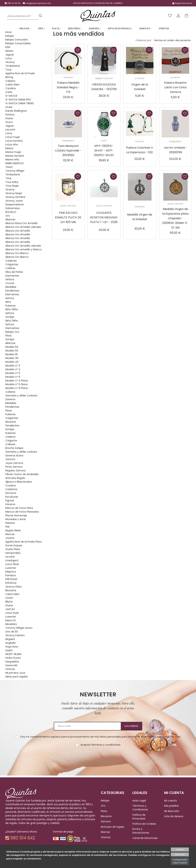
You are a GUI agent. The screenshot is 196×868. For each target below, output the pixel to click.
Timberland (13, 66)
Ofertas (164, 28)
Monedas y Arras (16, 519)
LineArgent (12, 560)
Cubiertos (11, 489)
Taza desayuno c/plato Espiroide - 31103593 (68, 150)
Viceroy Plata (13, 587)
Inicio (9, 32)
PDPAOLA (11, 583)
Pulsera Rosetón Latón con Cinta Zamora (175, 87)
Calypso (10, 81)
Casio (9, 92)
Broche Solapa (14, 448)
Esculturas (12, 497)
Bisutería (11, 590)
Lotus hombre (14, 141)
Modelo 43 (12, 362)
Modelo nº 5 (13, 373)
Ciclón (9, 598)
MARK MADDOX (15, 163)
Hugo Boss (12, 647)
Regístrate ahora (184, 3)
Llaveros (10, 399)
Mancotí (11, 620)
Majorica (11, 572)
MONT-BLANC (14, 654)
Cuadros (11, 485)
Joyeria (10, 538)
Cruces (10, 283)
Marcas (146, 28)
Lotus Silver (12, 564)
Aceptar (180, 849)
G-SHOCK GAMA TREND (20, 103)
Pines (9, 411)
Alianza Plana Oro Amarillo (22, 223)
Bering (9, 77)
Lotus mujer (13, 137)
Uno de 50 (12, 632)
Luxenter (11, 568)
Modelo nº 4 (13, 369)
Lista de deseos (174, 816)
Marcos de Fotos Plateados (22, 512)
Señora (10, 279)
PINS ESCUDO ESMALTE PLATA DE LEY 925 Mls (68, 217)
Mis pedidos (171, 806)
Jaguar (10, 55)
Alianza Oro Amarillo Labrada (23, 227)
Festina (10, 115)
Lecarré (10, 557)
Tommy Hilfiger (15, 171)
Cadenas (11, 261)
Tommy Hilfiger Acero (19, 628)
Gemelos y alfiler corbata (21, 452)
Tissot (9, 167)
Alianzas (10, 219)
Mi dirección (172, 811)
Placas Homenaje (16, 515)
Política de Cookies (144, 824)
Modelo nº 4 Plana (17, 381)
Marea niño (12, 160)
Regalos (10, 639)
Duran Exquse (14, 545)
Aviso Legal (139, 801)
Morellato (11, 624)
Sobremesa (13, 208)
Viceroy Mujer (14, 193)
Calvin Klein (12, 85)
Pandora (11, 575)
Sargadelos (12, 662)
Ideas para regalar (17, 677)
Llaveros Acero (14, 455)
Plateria (10, 523)
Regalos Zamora (15, 470)
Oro (41, 28)
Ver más (175, 737)
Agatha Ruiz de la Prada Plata (23, 542)
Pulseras (10, 306)
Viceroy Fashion (15, 635)
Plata (56, 28)
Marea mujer (13, 152)
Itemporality (13, 553)
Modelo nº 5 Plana (16, 384)
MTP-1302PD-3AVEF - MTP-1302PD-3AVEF (104, 150)
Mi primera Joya (15, 673)
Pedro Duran (13, 658)
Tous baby (12, 182)
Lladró (9, 650)
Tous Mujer (12, 186)
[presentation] (98, 758)
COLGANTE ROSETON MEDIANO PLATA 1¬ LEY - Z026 (104, 217)
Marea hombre (15, 156)
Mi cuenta (170, 801)
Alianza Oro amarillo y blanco (23, 249)
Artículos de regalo (112, 827)
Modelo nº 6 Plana (17, 388)
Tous (8, 70)
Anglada (10, 643)
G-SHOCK (11, 96)
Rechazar (180, 854)
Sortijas (10, 317)
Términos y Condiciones (140, 808)
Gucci (9, 122)
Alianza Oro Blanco (17, 253)
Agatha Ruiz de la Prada (20, 73)
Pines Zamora (14, 467)
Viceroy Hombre (15, 197)
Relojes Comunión (17, 40)
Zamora (95, 28)
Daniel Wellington (16, 111)
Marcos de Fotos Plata (19, 508)
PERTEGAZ (11, 579)
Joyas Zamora (14, 463)
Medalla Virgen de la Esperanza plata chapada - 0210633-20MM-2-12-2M (175, 218)
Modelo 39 (12, 358)
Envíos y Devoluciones (141, 831)
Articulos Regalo (120, 28)
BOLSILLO (11, 212)
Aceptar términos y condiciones (100, 745)
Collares (10, 268)
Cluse (9, 107)
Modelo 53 (12, 351)
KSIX (8, 47)
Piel (7, 527)
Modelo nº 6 (13, 377)
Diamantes (12, 276)
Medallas (11, 287)
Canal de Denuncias (145, 838)
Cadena (10, 437)
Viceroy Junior (14, 201)
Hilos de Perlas (14, 272)
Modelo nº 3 (13, 366)
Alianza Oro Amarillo (18, 231)
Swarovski (11, 665)
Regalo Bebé (13, 530)
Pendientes (12, 291)
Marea (9, 51)
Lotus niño (12, 145)
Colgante (11, 441)
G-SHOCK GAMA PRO (18, 100)
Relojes (25, 28)
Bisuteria (75, 28)
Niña (8, 302)
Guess (9, 118)
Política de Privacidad (139, 817)
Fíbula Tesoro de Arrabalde (22, 474)
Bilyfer (9, 602)
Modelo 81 (11, 354)
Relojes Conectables (18, 43)
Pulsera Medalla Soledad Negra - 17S (68, 87)
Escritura (11, 493)
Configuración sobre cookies (180, 861)
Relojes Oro (12, 332)
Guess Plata (13, 549)
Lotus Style (12, 613)
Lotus (9, 58)
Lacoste (10, 130)
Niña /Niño (12, 309)
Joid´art (10, 609)
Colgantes (12, 264)
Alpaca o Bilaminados (19, 482)
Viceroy (10, 62)
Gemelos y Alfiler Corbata (21, 396)
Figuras (10, 500)
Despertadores (15, 204)
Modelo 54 (12, 347)
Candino (11, 88)
